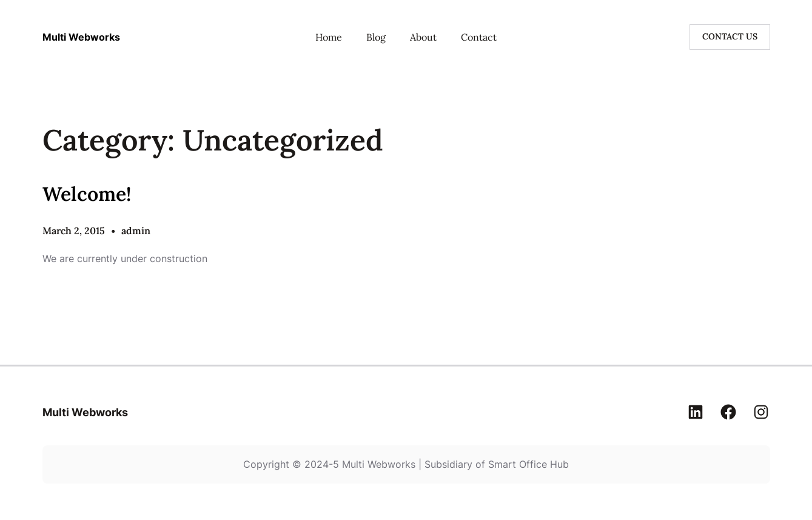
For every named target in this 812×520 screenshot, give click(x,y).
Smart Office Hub (528, 464)
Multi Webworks (81, 37)
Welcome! (87, 194)
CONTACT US (730, 36)
